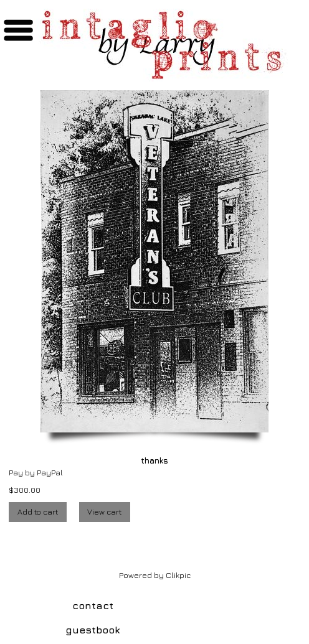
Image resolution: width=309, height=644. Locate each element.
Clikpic (178, 575)
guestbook (93, 630)
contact (93, 605)
